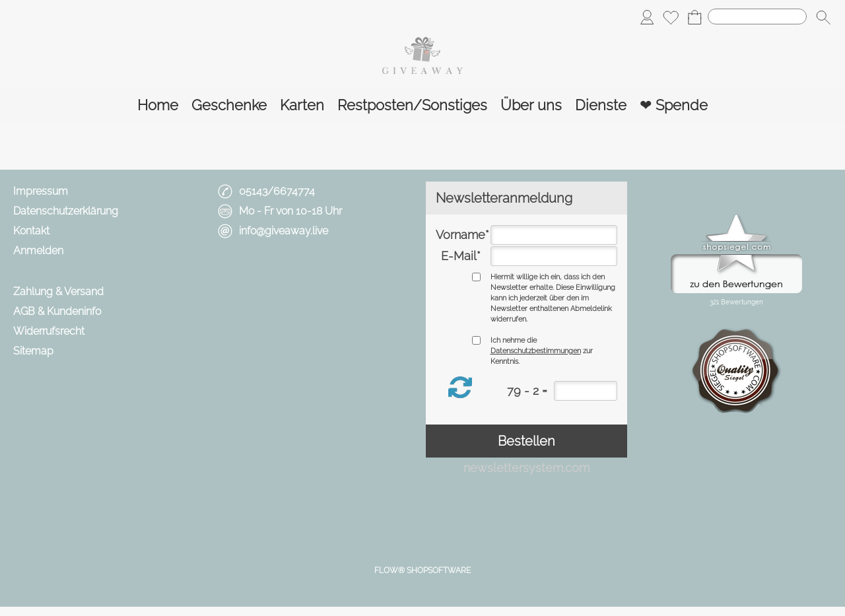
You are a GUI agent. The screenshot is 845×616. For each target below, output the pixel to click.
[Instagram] (304, 279)
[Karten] (302, 105)
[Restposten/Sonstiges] (412, 105)
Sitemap (33, 351)
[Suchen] (757, 17)
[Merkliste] (671, 17)
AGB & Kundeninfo (57, 311)
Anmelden (38, 251)
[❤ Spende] (674, 105)
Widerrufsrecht (49, 331)
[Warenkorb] (694, 17)
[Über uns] (531, 105)
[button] (823, 17)
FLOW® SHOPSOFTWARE (422, 570)
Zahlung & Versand (58, 291)
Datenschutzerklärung (66, 211)
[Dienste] (601, 105)
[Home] (158, 105)
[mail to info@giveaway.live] (234, 279)
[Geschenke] (229, 105)
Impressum (41, 191)
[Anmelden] (647, 17)
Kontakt (31, 231)
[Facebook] (269, 279)
